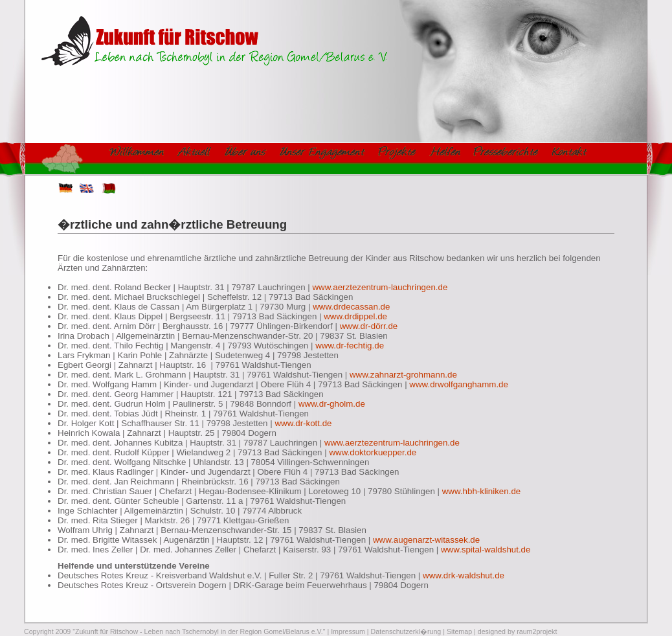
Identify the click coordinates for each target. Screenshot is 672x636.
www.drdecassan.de (351, 307)
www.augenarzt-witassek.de (426, 540)
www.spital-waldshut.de (486, 550)
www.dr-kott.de (303, 423)
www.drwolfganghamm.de (459, 384)
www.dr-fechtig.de (350, 346)
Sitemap (459, 631)
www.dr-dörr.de (369, 326)
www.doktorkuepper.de (373, 452)
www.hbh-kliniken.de (482, 491)
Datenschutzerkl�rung (406, 631)
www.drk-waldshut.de (464, 575)
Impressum (348, 631)
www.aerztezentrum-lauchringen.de (380, 287)
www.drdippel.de (355, 316)
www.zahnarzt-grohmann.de (403, 375)
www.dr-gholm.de (332, 404)
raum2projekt (537, 631)
